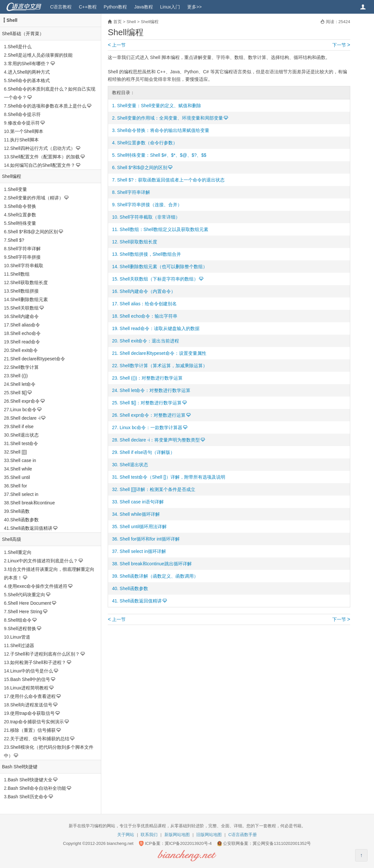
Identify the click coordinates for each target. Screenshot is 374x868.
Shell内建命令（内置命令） (148, 291)
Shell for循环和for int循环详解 (150, 539)
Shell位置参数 (22, 215)
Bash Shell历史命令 (28, 797)
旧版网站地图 (209, 835)
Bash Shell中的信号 (30, 679)
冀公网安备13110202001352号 (282, 843)
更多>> (194, 7)
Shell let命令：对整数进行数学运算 (155, 390)
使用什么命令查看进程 (33, 696)
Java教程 (144, 7)
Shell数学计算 (24, 367)
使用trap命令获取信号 (32, 713)
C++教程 (88, 7)
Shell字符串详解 (24, 249)
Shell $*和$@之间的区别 (33, 232)
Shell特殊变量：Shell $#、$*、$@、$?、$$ (162, 155)
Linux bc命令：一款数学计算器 (151, 427)
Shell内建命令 (24, 316)
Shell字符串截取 (27, 266)
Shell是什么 (20, 47)
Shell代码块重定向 (27, 595)
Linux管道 (20, 637)
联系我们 (149, 835)
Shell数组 (20, 274)
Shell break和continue (32, 503)
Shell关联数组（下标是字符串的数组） (159, 279)
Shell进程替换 (22, 629)
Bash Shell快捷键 (20, 767)
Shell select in (24, 494)
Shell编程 (12, 176)
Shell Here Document (29, 603)
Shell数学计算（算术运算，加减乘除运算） (164, 366)
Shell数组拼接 (24, 291)
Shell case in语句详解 (142, 502)
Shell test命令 (24, 443)
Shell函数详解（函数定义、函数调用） (159, 576)
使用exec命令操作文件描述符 (38, 586)
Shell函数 (20, 511)
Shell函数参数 (24, 520)
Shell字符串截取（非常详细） (150, 217)
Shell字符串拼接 (24, 257)
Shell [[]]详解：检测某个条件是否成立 (158, 489)
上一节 (117, 45)
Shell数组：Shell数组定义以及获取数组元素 (164, 229)
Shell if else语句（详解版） (147, 452)
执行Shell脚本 (24, 140)
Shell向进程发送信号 (31, 705)
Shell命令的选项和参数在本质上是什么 (47, 106)
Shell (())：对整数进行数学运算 (151, 378)
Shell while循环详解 (140, 514)
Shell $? (16, 240)
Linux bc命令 (23, 410)
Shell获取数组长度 (29, 282)
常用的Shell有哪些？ (29, 64)
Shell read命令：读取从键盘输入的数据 (160, 328)
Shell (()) (19, 376)
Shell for (18, 486)
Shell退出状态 (24, 435)
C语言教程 (61, 7)
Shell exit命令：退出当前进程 (150, 341)
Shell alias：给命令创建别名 (148, 304)
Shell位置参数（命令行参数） (147, 143)
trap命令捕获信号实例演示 (37, 722)
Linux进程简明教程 (29, 688)
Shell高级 (12, 539)
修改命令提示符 (24, 123)
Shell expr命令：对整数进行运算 (153, 415)
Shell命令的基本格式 (29, 80)
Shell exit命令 (24, 350)
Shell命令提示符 (24, 114)
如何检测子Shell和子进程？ (38, 662)
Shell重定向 (20, 552)
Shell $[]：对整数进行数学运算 (151, 403)
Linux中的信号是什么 (31, 671)
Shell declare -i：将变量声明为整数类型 (160, 440)
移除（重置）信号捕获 (33, 730)
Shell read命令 (25, 342)
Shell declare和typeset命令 (37, 359)
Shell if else (22, 427)
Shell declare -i (25, 418)
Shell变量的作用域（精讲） (36, 198)
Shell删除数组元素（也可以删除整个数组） (164, 267)
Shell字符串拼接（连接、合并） (150, 205)
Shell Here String (25, 612)
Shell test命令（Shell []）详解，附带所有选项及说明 (173, 477)
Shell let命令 (23, 384)
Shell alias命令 (25, 325)
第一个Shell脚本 (27, 131)
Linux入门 (170, 7)
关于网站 (126, 835)
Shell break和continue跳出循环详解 (156, 564)
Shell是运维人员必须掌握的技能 (40, 55)
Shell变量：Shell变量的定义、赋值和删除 (159, 106)
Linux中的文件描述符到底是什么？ (43, 561)
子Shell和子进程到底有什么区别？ (45, 654)
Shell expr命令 (25, 401)
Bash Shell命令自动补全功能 (37, 788)
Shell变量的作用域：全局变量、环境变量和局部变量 (170, 118)
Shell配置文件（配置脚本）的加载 (45, 157)
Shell (12, 20)
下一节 (341, 45)
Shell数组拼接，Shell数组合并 (150, 254)
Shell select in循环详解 (143, 551)
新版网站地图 (177, 835)
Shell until (20, 477)
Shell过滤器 (22, 645)
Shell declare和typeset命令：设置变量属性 (163, 353)
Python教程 (116, 7)
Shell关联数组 (24, 308)
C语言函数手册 (243, 835)
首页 (118, 22)
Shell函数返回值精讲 (31, 528)
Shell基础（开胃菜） (23, 34)
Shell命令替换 (22, 206)
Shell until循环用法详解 (143, 527)
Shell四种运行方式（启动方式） (42, 148)
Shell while (21, 469)
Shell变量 (17, 189)
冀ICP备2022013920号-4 (188, 843)
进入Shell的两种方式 (29, 72)
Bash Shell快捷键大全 (30, 780)
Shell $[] (18, 393)
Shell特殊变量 (22, 223)
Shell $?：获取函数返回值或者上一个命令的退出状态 (171, 180)
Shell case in (23, 460)
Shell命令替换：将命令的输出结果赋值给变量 (163, 130)
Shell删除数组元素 (29, 299)
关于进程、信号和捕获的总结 (40, 739)
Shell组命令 (20, 620)
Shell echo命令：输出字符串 (149, 316)
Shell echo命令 (25, 333)
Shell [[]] (18, 452)
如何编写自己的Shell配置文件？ (42, 165)
